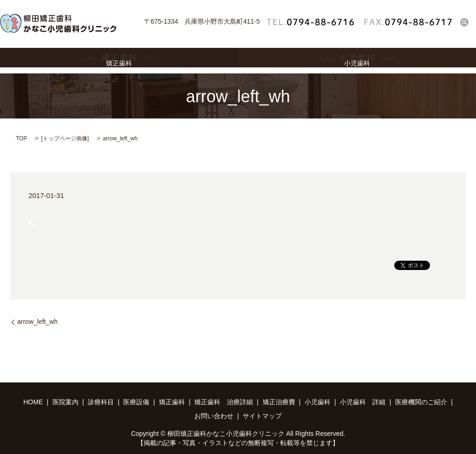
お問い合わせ (214, 416)
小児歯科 (357, 61)
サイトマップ (262, 416)
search (464, 22)
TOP (21, 138)
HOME (33, 402)
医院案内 (66, 402)
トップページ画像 (65, 138)
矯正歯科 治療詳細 (224, 402)
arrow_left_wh (37, 322)
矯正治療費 (279, 402)
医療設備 (136, 402)
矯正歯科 (119, 61)
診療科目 (101, 402)
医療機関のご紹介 (421, 402)
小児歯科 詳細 (363, 402)
